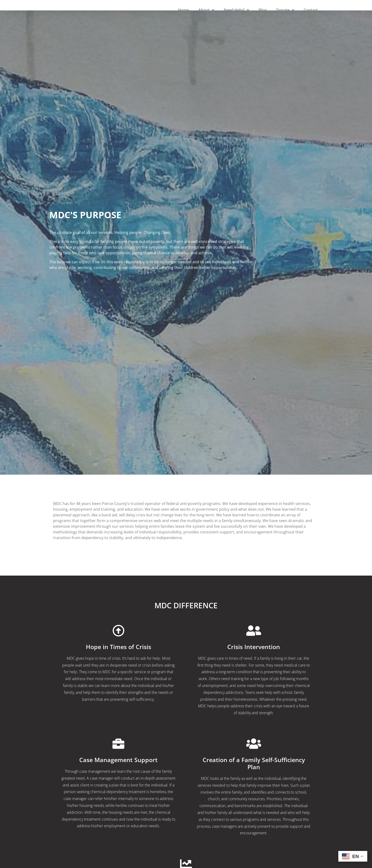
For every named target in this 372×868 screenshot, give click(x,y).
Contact (311, 10)
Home (183, 10)
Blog (263, 10)
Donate (285, 10)
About (206, 10)
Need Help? (236, 10)
